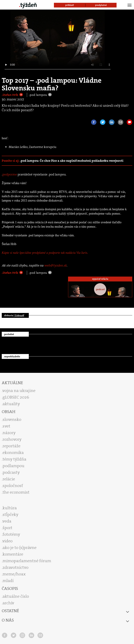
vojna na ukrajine (19, 391)
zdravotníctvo (16, 567)
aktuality (11, 404)
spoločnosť (13, 486)
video (8, 541)
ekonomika (13, 453)
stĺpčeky (10, 515)
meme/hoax (14, 574)
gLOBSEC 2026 (16, 397)
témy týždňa (14, 459)
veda (7, 521)
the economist (16, 492)
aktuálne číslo (16, 596)
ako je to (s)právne (20, 548)
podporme (10, 174)
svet (6, 426)
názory (9, 433)
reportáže (12, 446)
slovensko (12, 419)
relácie (9, 479)
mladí (8, 581)
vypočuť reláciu (100, 279)
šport (8, 528)
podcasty (11, 472)
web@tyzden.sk (55, 265)
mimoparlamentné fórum (27, 561)
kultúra (10, 508)
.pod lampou (38, 95)
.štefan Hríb (10, 95)
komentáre (13, 554)
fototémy (11, 534)
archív (8, 603)
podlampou (14, 466)
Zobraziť (20, 315)
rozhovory (12, 439)
